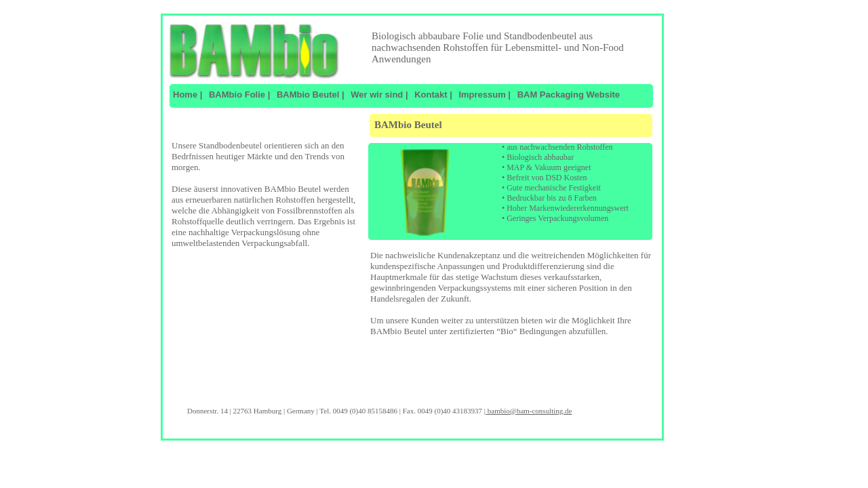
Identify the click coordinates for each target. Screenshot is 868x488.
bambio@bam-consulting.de (529, 411)
